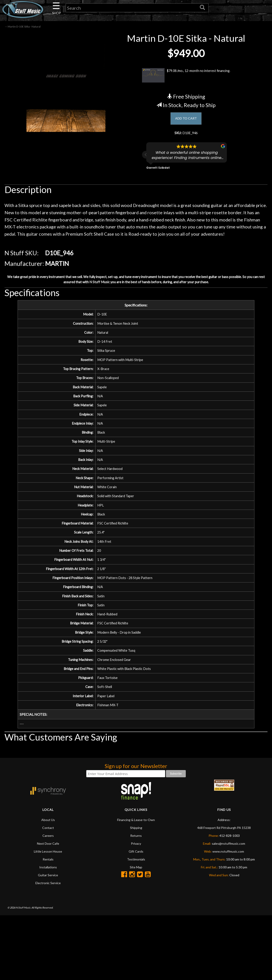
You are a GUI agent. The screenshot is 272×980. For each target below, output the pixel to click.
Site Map (136, 932)
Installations (48, 932)
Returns (136, 900)
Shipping (136, 892)
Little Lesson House (48, 916)
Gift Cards (136, 916)
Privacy (136, 908)
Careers (48, 900)
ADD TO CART (186, 122)
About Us (48, 884)
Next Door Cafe (48, 908)
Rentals (48, 924)
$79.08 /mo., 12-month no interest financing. (186, 78)
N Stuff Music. (23, 972)
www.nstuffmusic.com (228, 916)
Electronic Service (48, 947)
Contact (48, 892)
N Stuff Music (118, 290)
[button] (146, 160)
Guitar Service (48, 940)
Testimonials (136, 924)
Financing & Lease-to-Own (136, 884)
